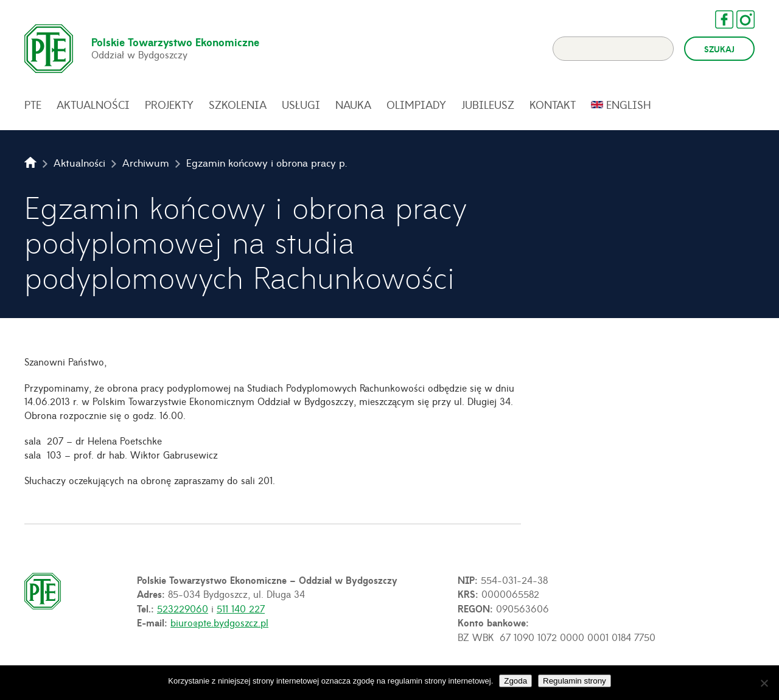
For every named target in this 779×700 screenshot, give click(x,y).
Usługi (301, 105)
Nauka (353, 105)
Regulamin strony (575, 681)
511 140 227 (241, 608)
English (629, 105)
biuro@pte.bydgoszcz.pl (219, 622)
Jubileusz (488, 105)
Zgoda (515, 681)
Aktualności (93, 105)
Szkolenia (238, 105)
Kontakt (553, 105)
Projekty (169, 105)
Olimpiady (416, 105)
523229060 (183, 608)
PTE (33, 105)
